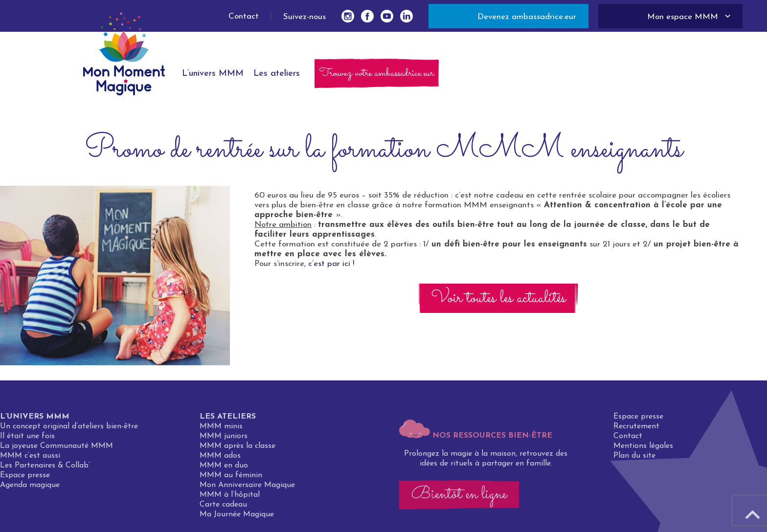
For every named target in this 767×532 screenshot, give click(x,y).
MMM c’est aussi (30, 459)
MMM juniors (224, 440)
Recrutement (636, 430)
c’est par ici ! (331, 264)
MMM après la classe (237, 449)
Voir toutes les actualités (498, 298)
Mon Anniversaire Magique (247, 488)
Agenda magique (30, 488)
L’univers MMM (35, 420)
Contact (244, 16)
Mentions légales (643, 449)
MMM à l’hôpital (230, 498)
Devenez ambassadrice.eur (527, 17)
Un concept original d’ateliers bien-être (69, 430)
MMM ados (220, 459)
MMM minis (221, 430)
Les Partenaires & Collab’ (45, 469)
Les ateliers (228, 420)
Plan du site (634, 459)
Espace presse (25, 479)
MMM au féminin (231, 479)
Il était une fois (27, 440)
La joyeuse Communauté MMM (56, 449)
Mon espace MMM (683, 17)
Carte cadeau (223, 508)
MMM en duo (224, 469)
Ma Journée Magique (237, 518)
